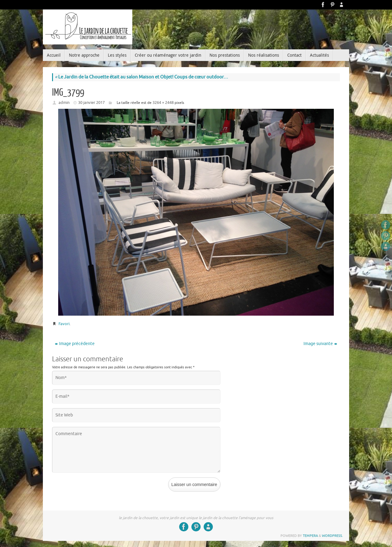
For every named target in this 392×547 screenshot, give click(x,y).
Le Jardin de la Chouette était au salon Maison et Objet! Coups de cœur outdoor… (141, 77)
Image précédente (75, 344)
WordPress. (332, 536)
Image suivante (320, 344)
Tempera (310, 536)
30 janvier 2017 (91, 103)
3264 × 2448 (163, 103)
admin (64, 103)
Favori (64, 324)
